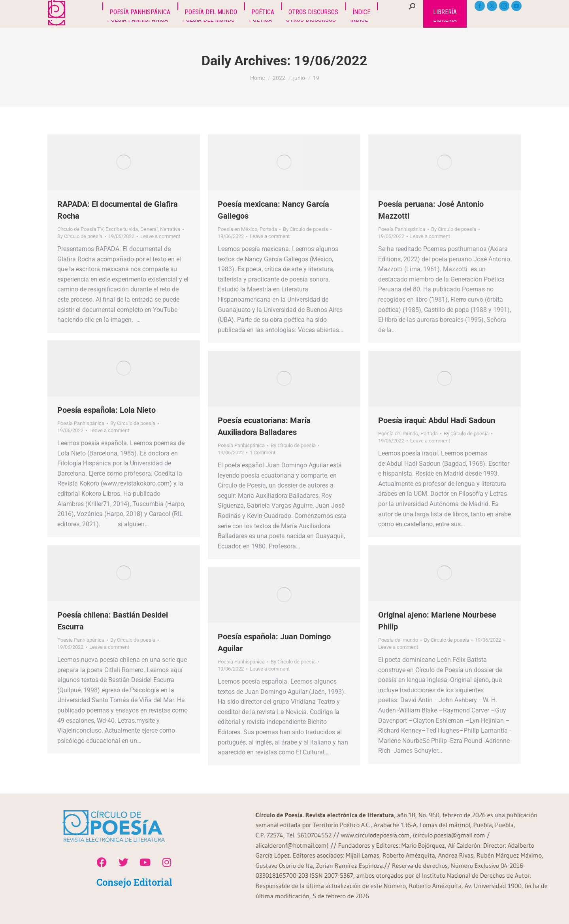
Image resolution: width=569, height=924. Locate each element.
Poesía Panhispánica (402, 229)
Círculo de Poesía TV (80, 229)
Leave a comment (160, 236)
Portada (268, 229)
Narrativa (170, 229)
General (149, 229)
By (80, 236)
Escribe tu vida (122, 229)
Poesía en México (237, 229)
